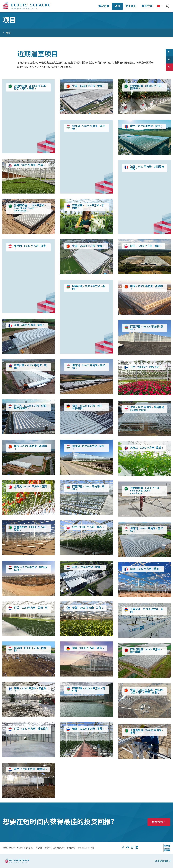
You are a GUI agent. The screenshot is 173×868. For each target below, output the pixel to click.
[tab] (131, 6)
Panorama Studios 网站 (86, 848)
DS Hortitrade (162, 861)
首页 (8, 33)
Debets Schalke (26, 6)
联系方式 (157, 822)
